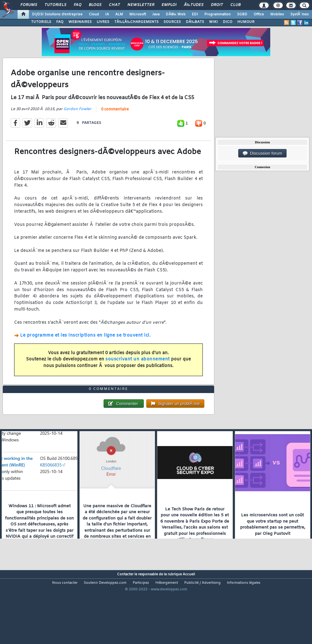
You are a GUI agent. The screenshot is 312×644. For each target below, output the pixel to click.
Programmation (218, 14)
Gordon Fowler (77, 120)
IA (107, 14)
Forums (29, 5)
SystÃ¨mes (300, 14)
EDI (195, 14)
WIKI (213, 22)
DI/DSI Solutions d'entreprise (57, 14)
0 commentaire (115, 120)
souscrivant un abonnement (138, 370)
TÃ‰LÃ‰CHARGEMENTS (136, 22)
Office (259, 14)
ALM (119, 14)
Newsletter (141, 5)
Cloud (94, 14)
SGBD (242, 14)
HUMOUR (246, 22)
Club (235, 5)
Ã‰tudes (194, 5)
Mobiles (277, 14)
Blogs (95, 5)
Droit (217, 5)
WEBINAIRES (80, 22)
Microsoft (138, 14)
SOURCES (172, 22)
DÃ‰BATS (195, 22)
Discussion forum (262, 153)
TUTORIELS (41, 22)
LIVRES (103, 22)
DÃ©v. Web (176, 14)
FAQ (78, 5)
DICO (228, 22)
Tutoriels (55, 5)
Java (156, 14)
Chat (114, 5)
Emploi (169, 5)
